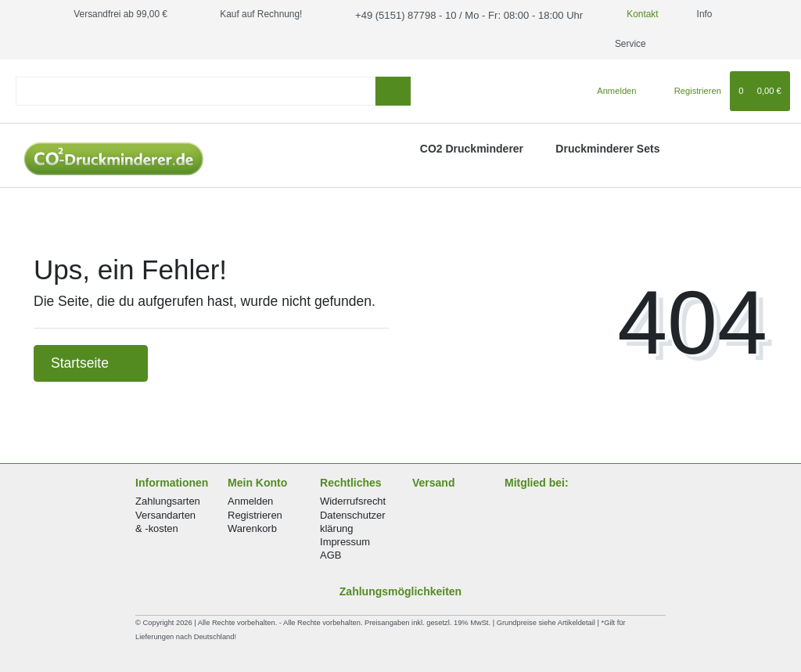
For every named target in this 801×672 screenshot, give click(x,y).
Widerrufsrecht (353, 501)
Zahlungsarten (168, 501)
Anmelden (250, 501)
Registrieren (255, 515)
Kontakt (622, 14)
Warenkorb (252, 528)
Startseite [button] (91, 363)
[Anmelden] (611, 91)
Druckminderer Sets (607, 149)
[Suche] (393, 91)
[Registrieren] (689, 91)
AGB (330, 555)
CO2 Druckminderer (472, 149)
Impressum (345, 542)
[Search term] (196, 91)
